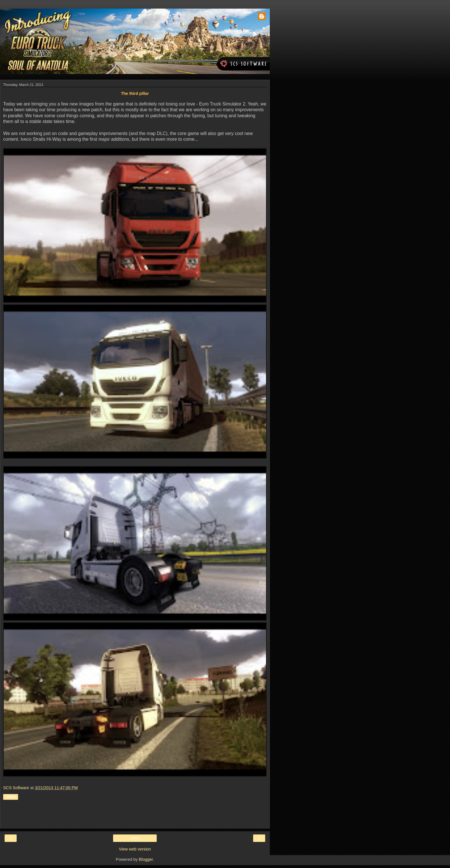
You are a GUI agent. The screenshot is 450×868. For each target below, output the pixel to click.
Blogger (146, 859)
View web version (135, 849)
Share (11, 797)
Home (135, 838)
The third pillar (135, 93)
